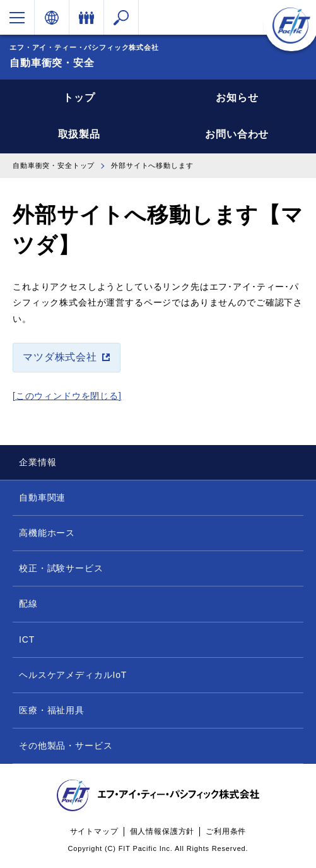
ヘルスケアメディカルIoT (73, 675)
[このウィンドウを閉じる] (67, 396)
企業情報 (38, 462)
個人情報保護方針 (162, 831)
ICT (27, 639)
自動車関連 (42, 497)
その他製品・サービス (66, 746)
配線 (28, 603)
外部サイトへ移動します (152, 165)
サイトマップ (94, 831)
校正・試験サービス (61, 568)
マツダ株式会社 (60, 357)
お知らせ (237, 98)
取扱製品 (79, 134)
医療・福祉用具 (52, 710)
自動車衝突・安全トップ (54, 165)
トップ (79, 98)
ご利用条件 (226, 831)
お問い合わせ (237, 134)
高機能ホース (47, 533)
